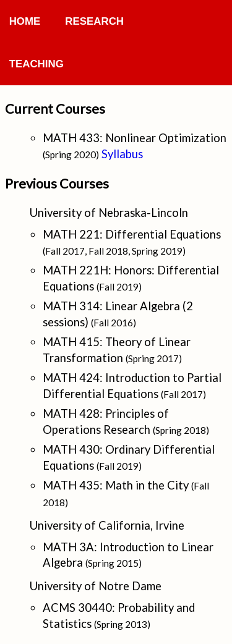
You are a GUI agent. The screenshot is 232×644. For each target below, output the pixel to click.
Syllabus (122, 154)
